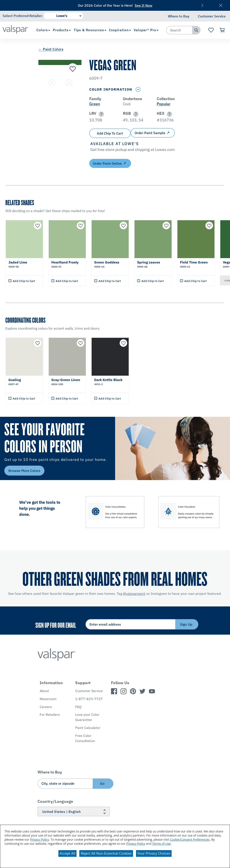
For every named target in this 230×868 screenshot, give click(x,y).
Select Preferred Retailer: (23, 16)
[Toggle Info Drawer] (138, 89)
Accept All (67, 853)
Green (95, 104)
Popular (164, 104)
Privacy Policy (40, 839)
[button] (101, 114)
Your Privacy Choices (154, 853)
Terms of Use (161, 844)
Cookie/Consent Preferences (190, 839)
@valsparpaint (134, 594)
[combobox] (179, 30)
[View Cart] (222, 30)
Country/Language (55, 801)
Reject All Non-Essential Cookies (106, 853)
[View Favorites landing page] (211, 30)
